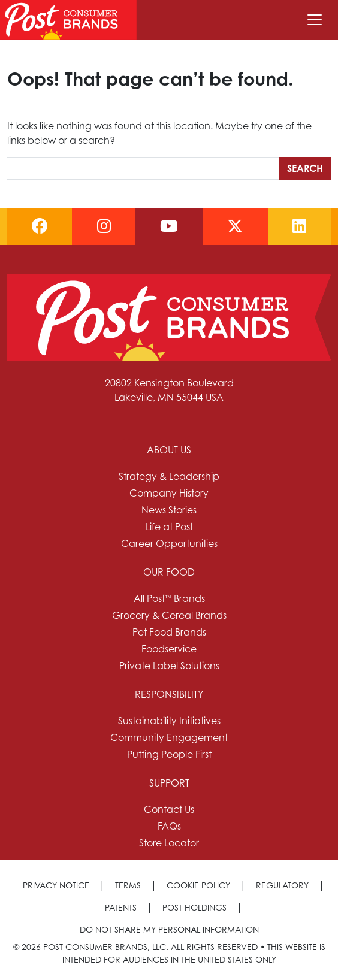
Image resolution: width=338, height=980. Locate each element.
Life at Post (169, 527)
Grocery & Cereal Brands (169, 615)
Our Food (169, 572)
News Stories (169, 510)
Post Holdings (194, 907)
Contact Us (169, 809)
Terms (128, 885)
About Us (169, 450)
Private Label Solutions (169, 666)
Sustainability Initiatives (169, 721)
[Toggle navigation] (315, 20)
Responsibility (169, 694)
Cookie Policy (198, 885)
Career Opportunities (169, 543)
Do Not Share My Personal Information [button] (169, 929)
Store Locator (169, 843)
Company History (169, 493)
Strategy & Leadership (169, 476)
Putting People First (169, 754)
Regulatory (282, 885)
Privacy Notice (56, 885)
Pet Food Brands (169, 632)
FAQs (169, 826)
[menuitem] (169, 497)
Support (169, 783)
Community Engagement (169, 737)
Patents (121, 907)
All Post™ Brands (169, 598)
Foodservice (169, 649)
